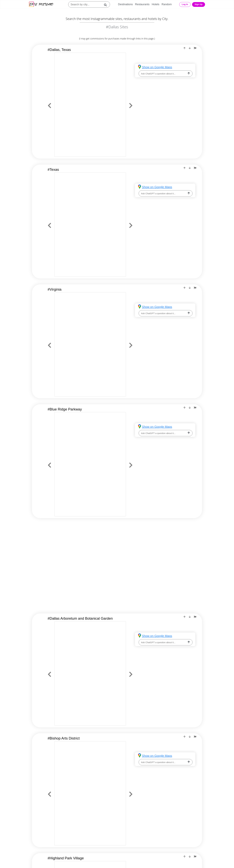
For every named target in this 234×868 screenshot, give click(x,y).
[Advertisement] (117, 548)
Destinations (125, 4)
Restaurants (142, 4)
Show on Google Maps (157, 67)
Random (167, 4)
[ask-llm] (189, 74)
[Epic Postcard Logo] (41, 5)
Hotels (156, 4)
